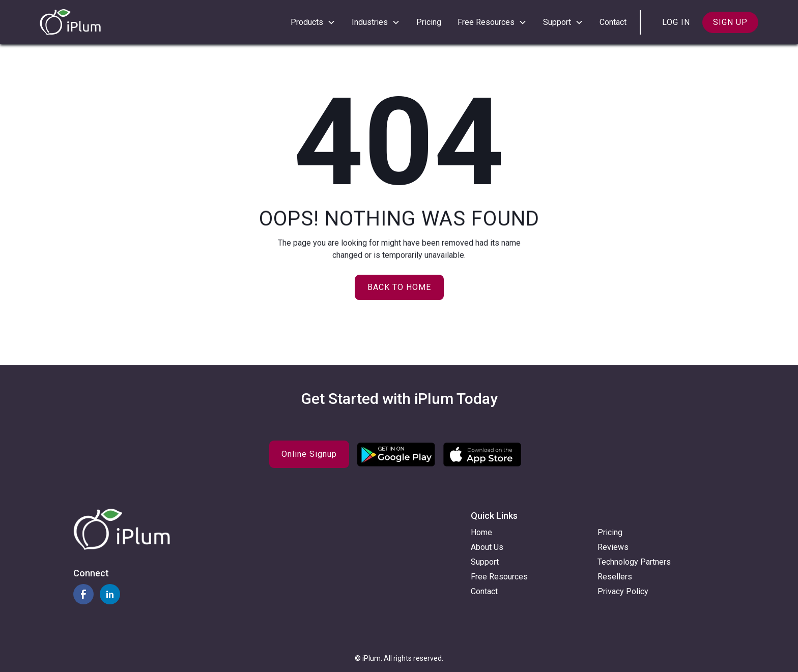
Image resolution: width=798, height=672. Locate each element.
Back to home (399, 287)
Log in (676, 22)
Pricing (429, 22)
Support (485, 562)
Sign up (730, 22)
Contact (613, 22)
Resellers (615, 577)
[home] (70, 22)
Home (481, 532)
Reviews (613, 547)
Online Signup (309, 454)
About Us (487, 547)
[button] (313, 22)
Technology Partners (634, 562)
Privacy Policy (623, 591)
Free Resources (499, 577)
